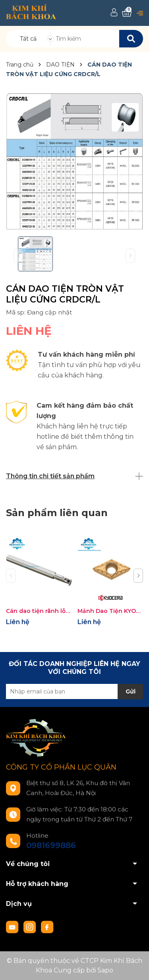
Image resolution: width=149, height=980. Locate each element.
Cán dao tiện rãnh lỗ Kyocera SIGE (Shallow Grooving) (39, 611)
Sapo (105, 970)
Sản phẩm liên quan (57, 513)
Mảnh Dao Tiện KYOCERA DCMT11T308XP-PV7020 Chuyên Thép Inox (110, 611)
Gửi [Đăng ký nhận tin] (131, 691)
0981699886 (51, 845)
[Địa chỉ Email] (74, 691)
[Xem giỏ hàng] (127, 13)
